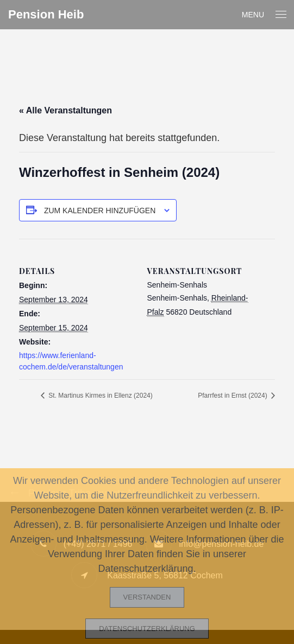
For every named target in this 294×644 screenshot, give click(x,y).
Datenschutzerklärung (147, 629)
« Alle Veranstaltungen (65, 110)
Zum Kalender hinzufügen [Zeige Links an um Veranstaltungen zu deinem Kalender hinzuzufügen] (100, 211)
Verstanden (147, 597)
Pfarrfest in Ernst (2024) (233, 396)
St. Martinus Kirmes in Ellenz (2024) (100, 396)
